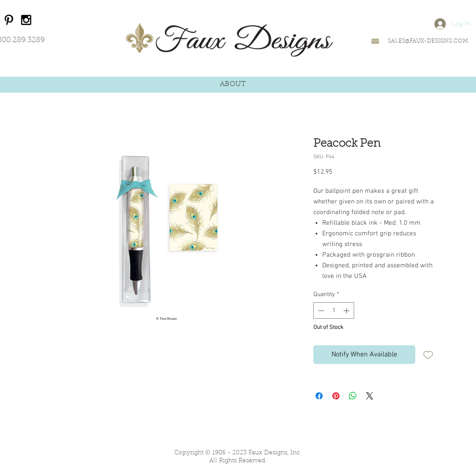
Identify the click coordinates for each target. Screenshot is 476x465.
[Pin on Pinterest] (336, 396)
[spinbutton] (334, 311)
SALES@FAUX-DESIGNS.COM (428, 41)
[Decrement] (320, 311)
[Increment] (347, 311)
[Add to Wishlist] (428, 355)
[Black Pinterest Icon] (9, 20)
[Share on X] (370, 396)
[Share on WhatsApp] (353, 396)
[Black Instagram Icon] (26, 20)
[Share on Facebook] (319, 396)
